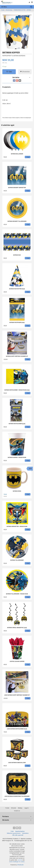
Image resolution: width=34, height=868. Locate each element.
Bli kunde (14, 808)
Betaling (20, 808)
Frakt (12, 831)
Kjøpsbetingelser (20, 831)
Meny (4, 7)
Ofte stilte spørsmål (18, 835)
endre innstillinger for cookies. (17, 862)
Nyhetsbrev (25, 833)
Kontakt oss (17, 811)
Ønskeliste (25, 72)
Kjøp (9, 72)
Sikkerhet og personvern (14, 833)
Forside (3, 10)
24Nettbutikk (20, 865)
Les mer (20, 860)
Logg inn (26, 808)
